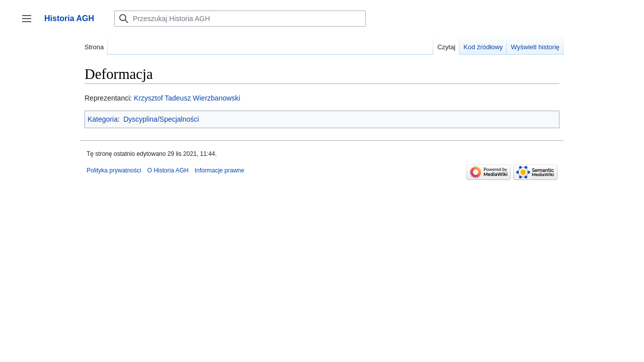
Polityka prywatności (114, 170)
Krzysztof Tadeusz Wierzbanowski (187, 98)
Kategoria (103, 119)
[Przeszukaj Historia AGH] (240, 19)
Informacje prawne (220, 170)
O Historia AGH (168, 170)
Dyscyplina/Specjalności (161, 119)
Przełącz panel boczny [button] (30, 23)
